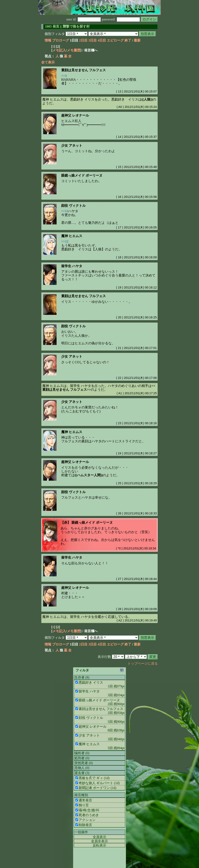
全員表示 (99, 837)
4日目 (102, 40)
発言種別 (81, 795)
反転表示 (99, 845)
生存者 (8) (82, 677)
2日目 (83, 40)
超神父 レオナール (75, 115)
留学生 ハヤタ (72, 266)
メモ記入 (59, 50)
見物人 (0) (82, 768)
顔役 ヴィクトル (73, 206)
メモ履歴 (74, 50)
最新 (137, 40)
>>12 (65, 241)
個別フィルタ (55, 34)
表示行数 (104, 657)
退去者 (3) (82, 773)
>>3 (64, 76)
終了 (128, 40)
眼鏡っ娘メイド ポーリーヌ (82, 175)
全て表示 (48, 62)
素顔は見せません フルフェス (84, 70)
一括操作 (81, 832)
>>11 (65, 211)
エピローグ (115, 40)
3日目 (93, 40)
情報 (48, 40)
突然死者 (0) (84, 763)
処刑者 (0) (82, 758)
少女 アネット (72, 146)
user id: (84, 19)
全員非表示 (99, 841)
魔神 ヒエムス (72, 236)
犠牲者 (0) (82, 753)
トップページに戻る (143, 663)
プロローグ (61, 40)
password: (121, 19)
